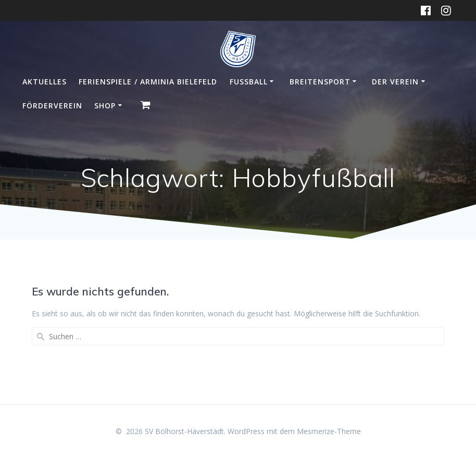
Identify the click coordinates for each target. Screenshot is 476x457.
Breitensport (320, 82)
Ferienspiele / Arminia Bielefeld (148, 82)
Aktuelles (45, 82)
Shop (105, 106)
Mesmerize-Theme (329, 431)
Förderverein (52, 106)
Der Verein (395, 82)
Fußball (249, 82)
